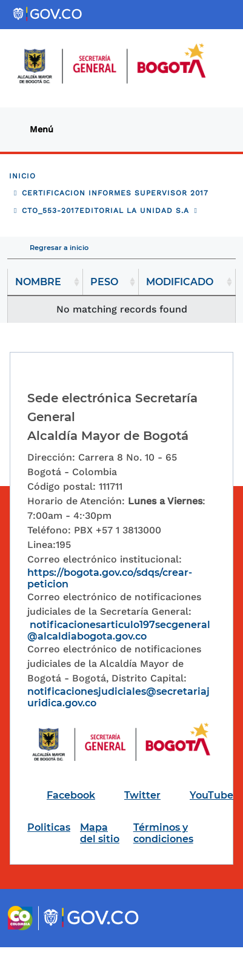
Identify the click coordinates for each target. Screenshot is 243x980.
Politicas (49, 827)
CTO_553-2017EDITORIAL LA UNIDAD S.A (105, 211)
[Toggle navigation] (46, 129)
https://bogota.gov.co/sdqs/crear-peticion (110, 578)
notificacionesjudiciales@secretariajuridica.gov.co (118, 697)
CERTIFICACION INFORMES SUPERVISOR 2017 (115, 193)
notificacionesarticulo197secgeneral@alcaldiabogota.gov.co (119, 630)
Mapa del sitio (100, 833)
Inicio (22, 176)
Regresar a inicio (59, 248)
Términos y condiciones (163, 833)
